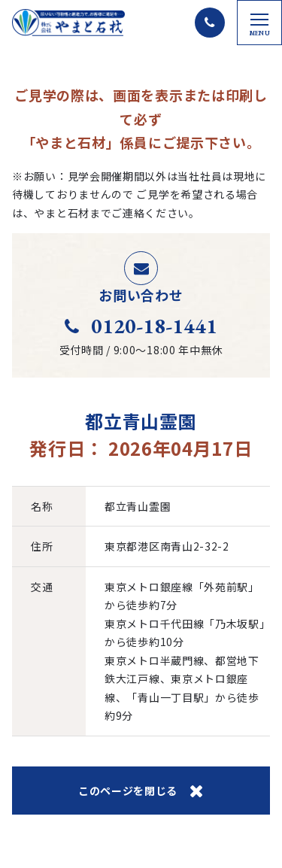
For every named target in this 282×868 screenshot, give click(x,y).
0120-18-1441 (141, 326)
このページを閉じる (141, 791)
